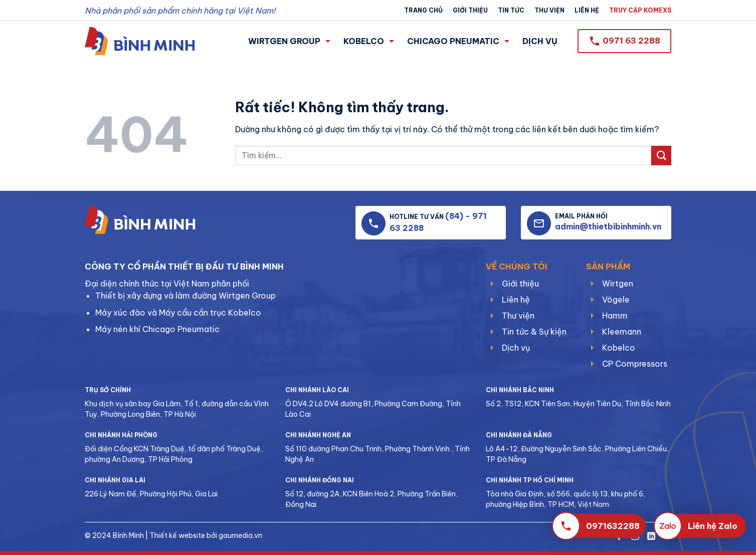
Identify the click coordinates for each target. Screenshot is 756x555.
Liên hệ (587, 10)
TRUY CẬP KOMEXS (640, 10)
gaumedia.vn (240, 535)
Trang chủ (423, 10)
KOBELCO (369, 41)
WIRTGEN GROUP (289, 41)
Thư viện (549, 10)
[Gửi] (661, 156)
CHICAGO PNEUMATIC (458, 41)
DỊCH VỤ (540, 41)
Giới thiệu (470, 10)
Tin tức (511, 10)
